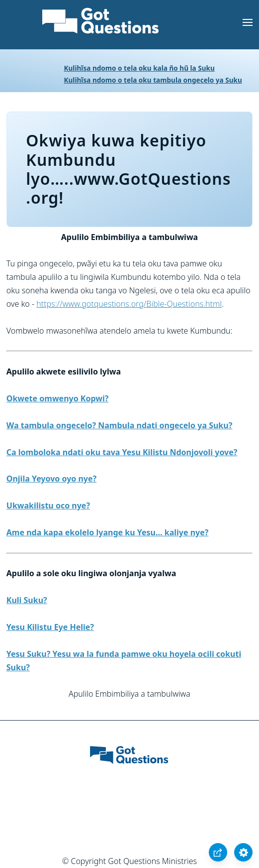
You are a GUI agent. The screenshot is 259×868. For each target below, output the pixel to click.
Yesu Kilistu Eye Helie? (50, 627)
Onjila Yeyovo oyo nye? (51, 479)
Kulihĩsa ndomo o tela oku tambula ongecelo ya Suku (153, 80)
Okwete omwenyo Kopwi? (58, 398)
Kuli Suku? (27, 600)
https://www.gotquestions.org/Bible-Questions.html (129, 304)
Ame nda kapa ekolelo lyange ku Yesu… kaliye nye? (108, 532)
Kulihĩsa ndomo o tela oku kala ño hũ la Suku (139, 68)
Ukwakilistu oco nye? (48, 505)
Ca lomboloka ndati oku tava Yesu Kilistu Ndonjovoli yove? (122, 452)
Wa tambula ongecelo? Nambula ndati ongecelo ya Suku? (120, 425)
